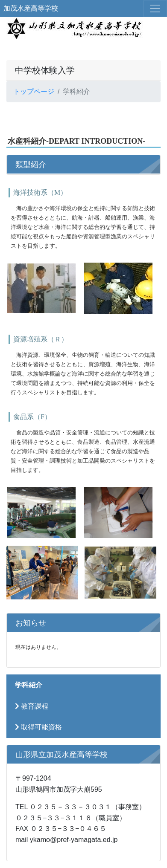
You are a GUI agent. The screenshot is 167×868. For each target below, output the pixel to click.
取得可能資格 (38, 727)
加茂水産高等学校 (31, 8)
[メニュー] (155, 9)
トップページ (34, 91)
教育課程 (32, 706)
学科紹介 (29, 685)
